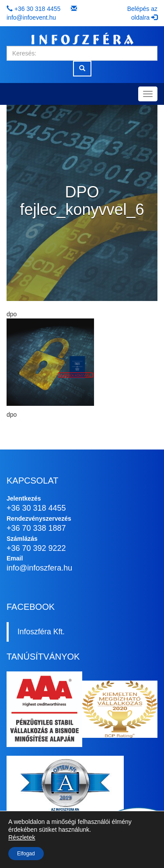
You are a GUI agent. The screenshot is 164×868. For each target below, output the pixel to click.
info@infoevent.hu (31, 17)
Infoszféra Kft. (41, 632)
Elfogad (26, 854)
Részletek (22, 837)
